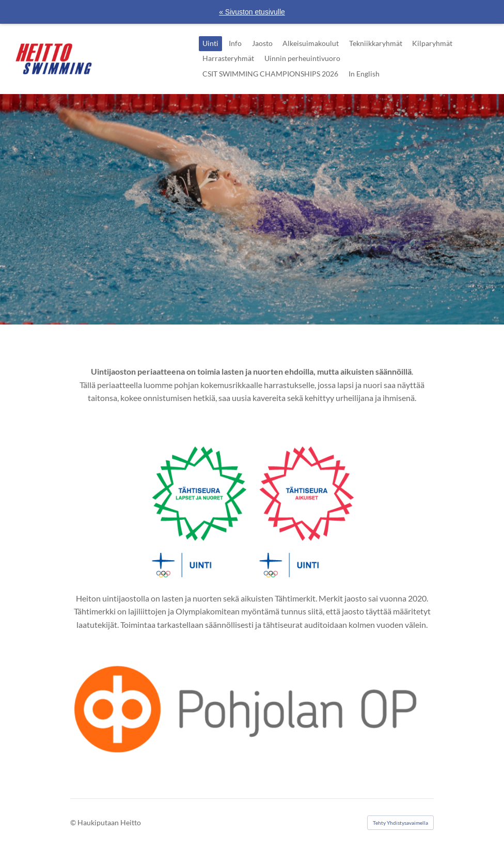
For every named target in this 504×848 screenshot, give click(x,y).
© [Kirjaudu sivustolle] (74, 822)
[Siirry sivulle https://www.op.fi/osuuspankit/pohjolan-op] (252, 707)
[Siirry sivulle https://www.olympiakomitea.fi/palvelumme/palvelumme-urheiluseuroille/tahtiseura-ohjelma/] (252, 508)
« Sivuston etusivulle (252, 12)
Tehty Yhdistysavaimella (400, 823)
